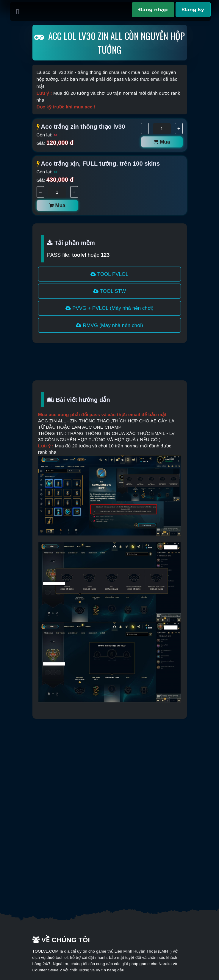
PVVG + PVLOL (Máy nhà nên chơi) (109, 308)
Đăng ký (193, 10)
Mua (162, 142)
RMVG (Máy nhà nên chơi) (109, 325)
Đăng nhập (153, 10)
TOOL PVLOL (109, 274)
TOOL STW (109, 291)
